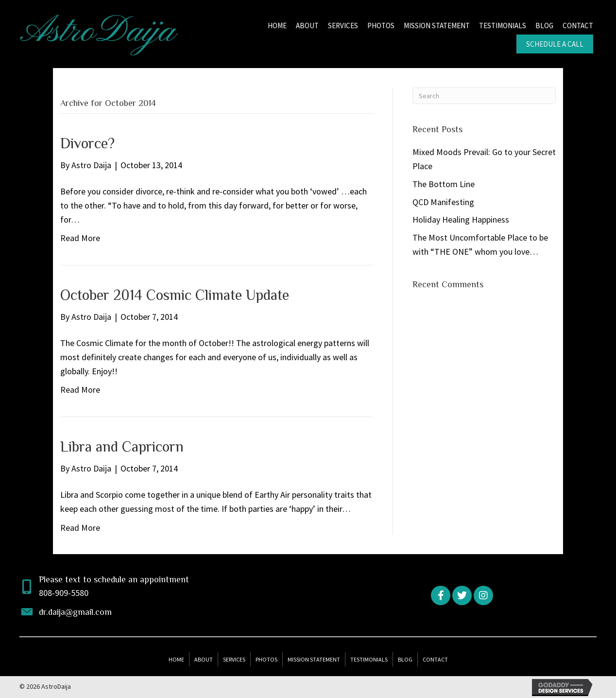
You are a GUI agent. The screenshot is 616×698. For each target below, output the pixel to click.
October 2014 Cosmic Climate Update (175, 295)
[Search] (484, 96)
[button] (441, 595)
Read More (80, 238)
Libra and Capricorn (122, 447)
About (204, 659)
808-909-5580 (64, 593)
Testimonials (369, 659)
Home (176, 659)
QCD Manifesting (443, 202)
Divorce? (87, 143)
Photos (266, 659)
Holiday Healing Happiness (461, 219)
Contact (435, 659)
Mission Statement (314, 659)
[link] (277, 25)
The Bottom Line (444, 184)
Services (234, 659)
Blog (405, 659)
